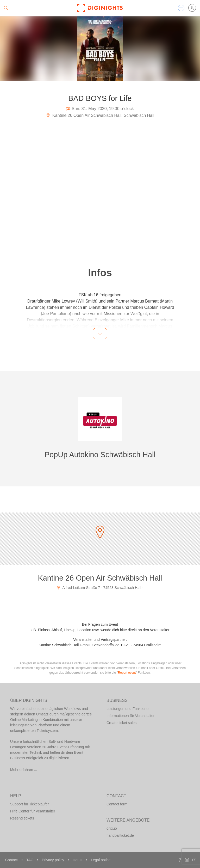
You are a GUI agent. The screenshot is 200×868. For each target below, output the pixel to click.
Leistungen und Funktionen (129, 709)
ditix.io (112, 828)
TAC (30, 860)
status (78, 860)
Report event (127, 673)
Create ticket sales (121, 723)
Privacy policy (54, 860)
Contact (12, 860)
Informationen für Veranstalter (130, 716)
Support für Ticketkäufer (30, 804)
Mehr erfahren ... (24, 770)
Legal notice (101, 860)
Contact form (117, 804)
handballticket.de (120, 835)
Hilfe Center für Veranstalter (33, 811)
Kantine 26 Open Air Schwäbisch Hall (100, 578)
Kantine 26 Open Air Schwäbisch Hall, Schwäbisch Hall (100, 115)
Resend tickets (22, 818)
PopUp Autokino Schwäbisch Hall (100, 455)
